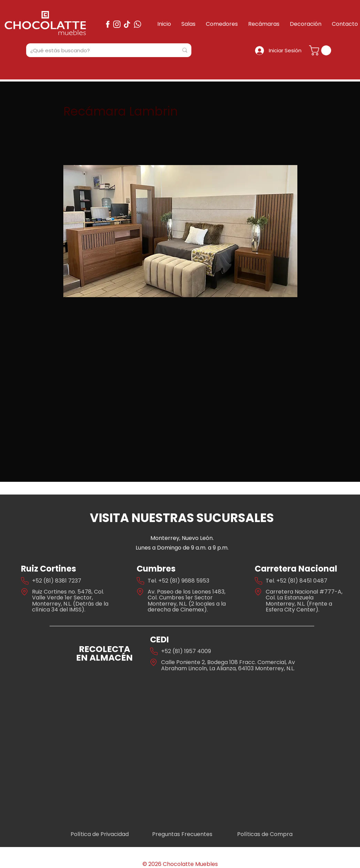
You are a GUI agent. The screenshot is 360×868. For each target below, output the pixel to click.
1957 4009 (198, 651)
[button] (321, 50)
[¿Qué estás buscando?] (99, 50)
